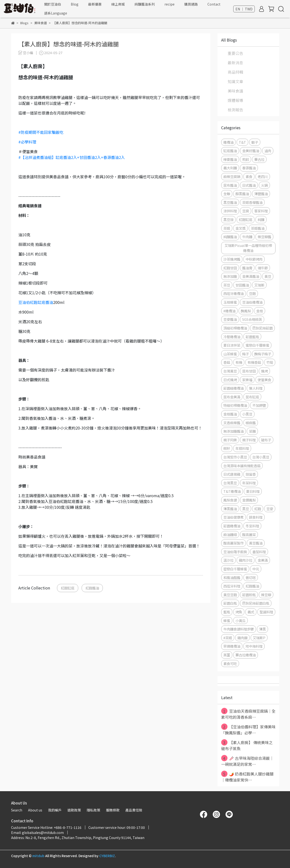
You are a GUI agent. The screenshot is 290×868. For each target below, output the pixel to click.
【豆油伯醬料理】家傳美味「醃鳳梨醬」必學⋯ (248, 730)
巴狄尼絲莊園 (262, 328)
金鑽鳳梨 (249, 500)
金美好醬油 (251, 151)
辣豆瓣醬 (264, 237)
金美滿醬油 (251, 276)
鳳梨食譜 (230, 500)
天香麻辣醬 (232, 423)
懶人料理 (256, 388)
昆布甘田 (249, 371)
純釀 (261, 219)
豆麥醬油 (230, 319)
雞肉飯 (242, 638)
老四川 (263, 176)
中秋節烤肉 (254, 259)
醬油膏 (247, 268)
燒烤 (264, 371)
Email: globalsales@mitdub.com (37, 832)
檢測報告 (235, 110)
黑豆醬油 (230, 202)
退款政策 (74, 810)
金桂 (260, 311)
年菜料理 (249, 483)
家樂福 (247, 380)
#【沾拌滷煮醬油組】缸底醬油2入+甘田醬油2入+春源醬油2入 (72, 157)
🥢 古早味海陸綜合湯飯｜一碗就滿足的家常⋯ (247, 761)
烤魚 (239, 612)
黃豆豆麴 (230, 595)
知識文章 (235, 81)
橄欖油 (228, 142)
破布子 (266, 440)
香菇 (227, 362)
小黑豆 (247, 414)
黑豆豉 (228, 219)
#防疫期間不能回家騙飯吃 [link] (41, 132)
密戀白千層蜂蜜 (235, 569)
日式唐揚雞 (232, 474)
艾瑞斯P (259, 638)
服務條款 (113, 810)
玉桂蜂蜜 (230, 302)
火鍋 (264, 185)
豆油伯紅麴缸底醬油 (36, 302)
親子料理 (249, 440)
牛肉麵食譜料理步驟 (239, 629)
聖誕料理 (266, 612)
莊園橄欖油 (232, 526)
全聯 (227, 194)
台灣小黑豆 (261, 457)
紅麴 (258, 509)
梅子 (246, 354)
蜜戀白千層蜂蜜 (257, 345)
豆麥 (270, 509)
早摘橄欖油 (232, 646)
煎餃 (246, 159)
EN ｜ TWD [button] (244, 9)
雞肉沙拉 (246, 560)
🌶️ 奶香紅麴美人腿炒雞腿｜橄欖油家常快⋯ (247, 777)
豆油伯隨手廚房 (235, 552)
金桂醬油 (230, 414)
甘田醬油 (242, 285)
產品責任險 (134, 810)
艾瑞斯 (259, 285)
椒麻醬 (251, 423)
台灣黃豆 (230, 371)
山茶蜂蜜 (230, 354)
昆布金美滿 (232, 397)
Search (17, 810)
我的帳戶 (55, 810)
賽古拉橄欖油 (246, 655)
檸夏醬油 (230, 159)
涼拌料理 (230, 211)
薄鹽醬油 (261, 194)
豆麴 (252, 293)
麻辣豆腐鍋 (232, 176)
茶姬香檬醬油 (252, 202)
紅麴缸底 (68, 588)
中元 (256, 569)
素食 (249, 176)
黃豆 (268, 276)
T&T (242, 142)
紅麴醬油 (92, 588)
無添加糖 (230, 276)
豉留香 (251, 474)
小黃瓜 (240, 621)
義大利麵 (230, 168)
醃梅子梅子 (263, 354)
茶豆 (227, 285)
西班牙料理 (232, 586)
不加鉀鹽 (259, 405)
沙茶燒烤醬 (232, 259)
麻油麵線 (230, 534)
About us (35, 810)
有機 (239, 362)
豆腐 (246, 211)
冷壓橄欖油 (232, 337)
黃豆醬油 (256, 543)
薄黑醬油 (230, 509)
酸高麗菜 (249, 534)
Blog (75, 4)
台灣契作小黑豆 (235, 457)
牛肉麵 (247, 237)
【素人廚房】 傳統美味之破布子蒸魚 (247, 745)
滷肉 (268, 151)
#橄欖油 (229, 311)
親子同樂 (230, 440)
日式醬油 (249, 185)
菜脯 (252, 431)
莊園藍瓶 (252, 337)
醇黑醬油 (242, 194)
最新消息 (235, 63)
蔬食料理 (256, 517)
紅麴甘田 (230, 268)
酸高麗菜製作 (233, 543)
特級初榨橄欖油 (235, 405)
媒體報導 (235, 100)
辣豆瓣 (266, 595)
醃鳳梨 (246, 311)
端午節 (263, 268)
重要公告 (235, 53)
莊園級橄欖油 (233, 388)
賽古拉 (259, 159)
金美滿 (263, 560)
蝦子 (255, 142)
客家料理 (261, 211)
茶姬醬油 (258, 228)
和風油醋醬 (232, 577)
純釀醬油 (230, 237)
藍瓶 (227, 612)
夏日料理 (253, 491)
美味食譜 (235, 91)
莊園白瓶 (230, 603)
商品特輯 (235, 72)
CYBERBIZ (107, 856)
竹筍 (270, 362)
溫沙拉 (228, 560)
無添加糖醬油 (233, 431)
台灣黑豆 (230, 483)
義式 (251, 612)
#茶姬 (228, 638)
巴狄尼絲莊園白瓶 (256, 603)
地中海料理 (254, 646)
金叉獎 (240, 228)
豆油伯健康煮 (233, 517)
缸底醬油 (230, 151)
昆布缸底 (252, 397)
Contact (214, 4)
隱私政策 (93, 810)
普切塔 (251, 577)
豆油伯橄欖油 (252, 302)
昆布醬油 (230, 185)
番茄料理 (259, 552)
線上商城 (118, 4)
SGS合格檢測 (252, 319)
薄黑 (262, 629)
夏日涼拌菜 (232, 345)
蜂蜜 (227, 621)
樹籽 (227, 448)
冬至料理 (252, 526)
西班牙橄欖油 (233, 293)
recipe (170, 4)
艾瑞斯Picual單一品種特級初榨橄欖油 (248, 248)
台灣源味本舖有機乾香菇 (242, 466)
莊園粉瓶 (249, 595)
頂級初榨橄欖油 (235, 328)
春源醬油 (249, 168)
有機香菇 (254, 362)
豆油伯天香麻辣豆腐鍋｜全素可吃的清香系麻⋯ (248, 714)
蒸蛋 (227, 655)
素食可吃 (230, 664)
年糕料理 (242, 448)
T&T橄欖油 (232, 491)
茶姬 (227, 228)
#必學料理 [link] (27, 142)
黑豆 (246, 509)
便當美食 (264, 380)
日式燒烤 (230, 380)
